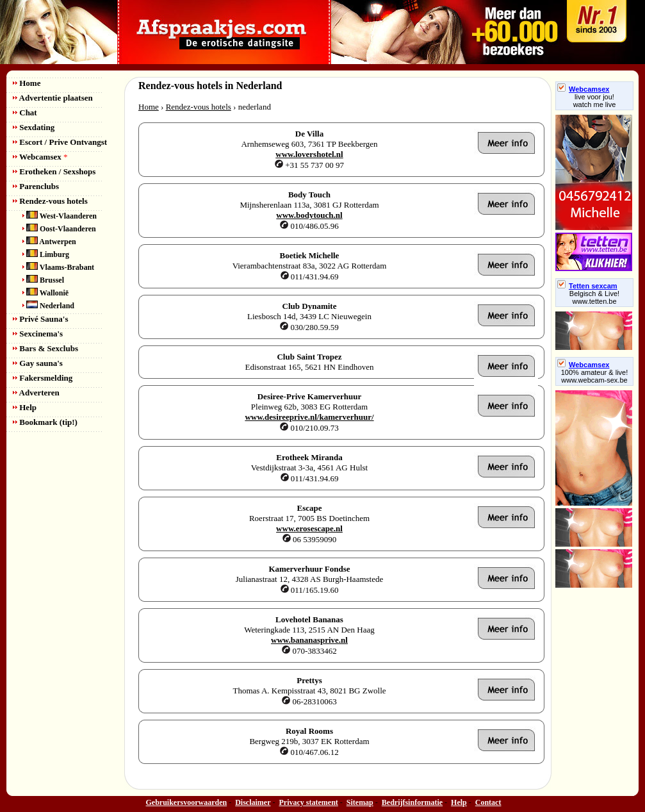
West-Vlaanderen (60, 216)
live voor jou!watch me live (595, 101)
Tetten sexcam (587, 286)
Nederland (48, 306)
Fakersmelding (43, 378)
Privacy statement (309, 802)
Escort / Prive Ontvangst (60, 142)
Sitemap (360, 802)
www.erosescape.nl (309, 528)
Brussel (43, 280)
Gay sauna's (38, 363)
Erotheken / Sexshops (54, 171)
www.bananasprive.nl (309, 640)
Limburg (46, 254)
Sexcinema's (38, 334)
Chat (25, 112)
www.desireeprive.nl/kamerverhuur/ (309, 417)
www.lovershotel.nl (309, 154)
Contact (488, 802)
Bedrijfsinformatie (412, 802)
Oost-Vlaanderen (59, 229)
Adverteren (36, 393)
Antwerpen (49, 242)
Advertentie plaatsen (53, 98)
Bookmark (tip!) (45, 422)
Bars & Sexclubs (45, 348)
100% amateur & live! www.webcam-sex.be (595, 376)
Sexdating (34, 127)
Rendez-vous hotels (50, 201)
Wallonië (45, 293)
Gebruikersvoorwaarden (187, 802)
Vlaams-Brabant (58, 267)
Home (27, 83)
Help (25, 407)
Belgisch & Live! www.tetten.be (594, 297)
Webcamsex (40, 157)
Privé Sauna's (40, 319)
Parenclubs (36, 186)
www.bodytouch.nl (309, 215)
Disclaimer (253, 802)
